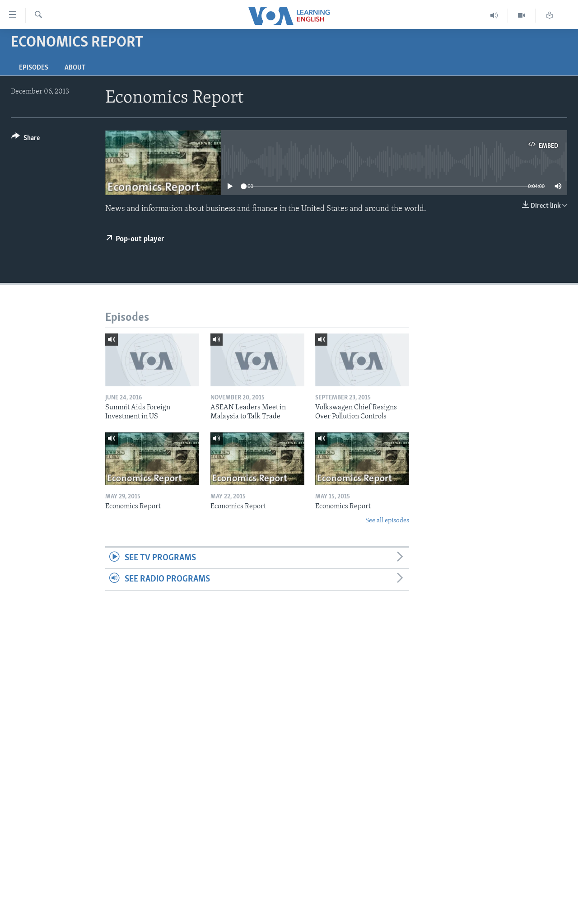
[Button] (26, 139)
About (75, 68)
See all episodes (387, 521)
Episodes (34, 68)
